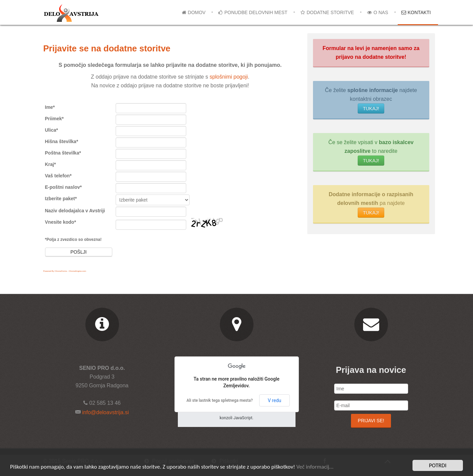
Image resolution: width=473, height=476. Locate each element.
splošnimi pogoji (229, 77)
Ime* (50, 107)
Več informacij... (315, 467)
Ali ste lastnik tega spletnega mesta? (220, 400)
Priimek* (54, 119)
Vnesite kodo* (61, 222)
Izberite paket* (61, 199)
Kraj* (51, 164)
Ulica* (52, 130)
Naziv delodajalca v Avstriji (75, 211)
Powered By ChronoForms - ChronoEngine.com (65, 271)
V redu (274, 400)
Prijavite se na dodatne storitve (107, 48)
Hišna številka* (62, 141)
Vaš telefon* (58, 176)
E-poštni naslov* (64, 187)
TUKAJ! (371, 109)
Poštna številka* (63, 153)
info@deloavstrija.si (105, 412)
